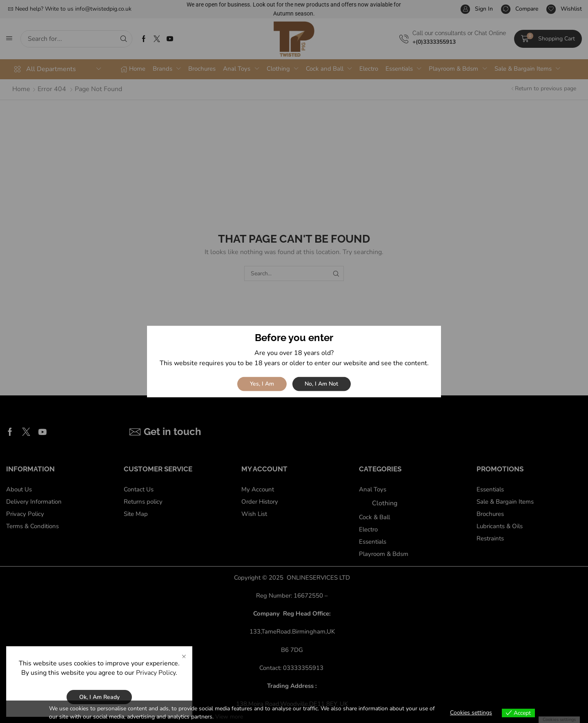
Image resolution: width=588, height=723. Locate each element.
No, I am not (321, 384)
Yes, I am (262, 384)
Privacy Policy (156, 683)
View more (229, 717)
